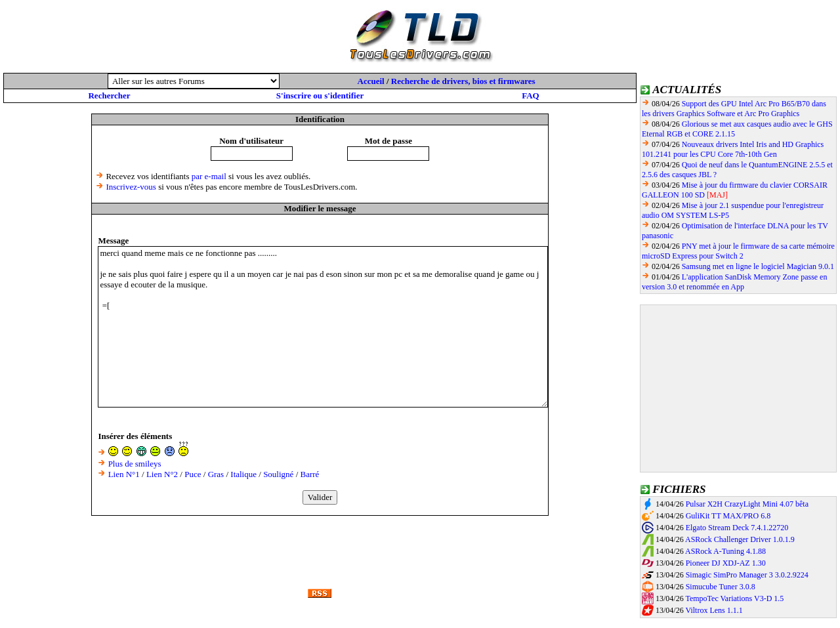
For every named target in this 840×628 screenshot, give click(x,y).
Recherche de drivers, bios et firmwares (463, 81)
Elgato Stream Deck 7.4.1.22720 (737, 528)
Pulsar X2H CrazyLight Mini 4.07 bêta (747, 504)
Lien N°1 (124, 474)
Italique (243, 474)
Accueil (371, 81)
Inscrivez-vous (131, 187)
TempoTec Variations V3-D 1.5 (734, 598)
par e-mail (209, 176)
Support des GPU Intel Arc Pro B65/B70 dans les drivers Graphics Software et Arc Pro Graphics (734, 109)
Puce (193, 474)
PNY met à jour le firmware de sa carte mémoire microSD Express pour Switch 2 (738, 251)
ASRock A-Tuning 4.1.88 (725, 551)
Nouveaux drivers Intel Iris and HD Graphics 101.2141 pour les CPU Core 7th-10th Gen (733, 149)
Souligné (278, 474)
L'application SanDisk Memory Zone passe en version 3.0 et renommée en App (734, 282)
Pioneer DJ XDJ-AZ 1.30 (726, 563)
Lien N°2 (162, 474)
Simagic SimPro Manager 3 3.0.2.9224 (747, 575)
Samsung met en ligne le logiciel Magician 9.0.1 (758, 266)
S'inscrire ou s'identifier (320, 95)
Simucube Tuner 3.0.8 (721, 587)
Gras (216, 474)
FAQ (530, 95)
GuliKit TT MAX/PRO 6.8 (728, 516)
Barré (310, 474)
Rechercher (109, 95)
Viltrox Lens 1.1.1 (714, 610)
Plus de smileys (135, 464)
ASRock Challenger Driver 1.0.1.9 (740, 539)
